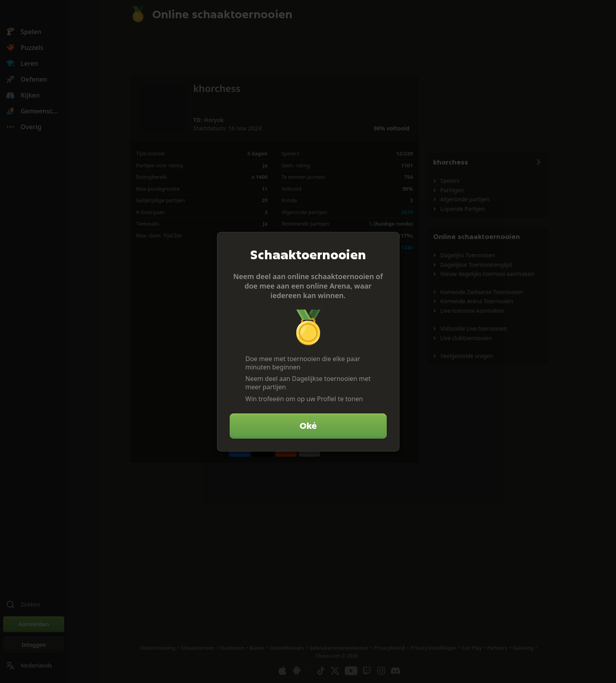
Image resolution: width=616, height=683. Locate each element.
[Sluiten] (390, 241)
